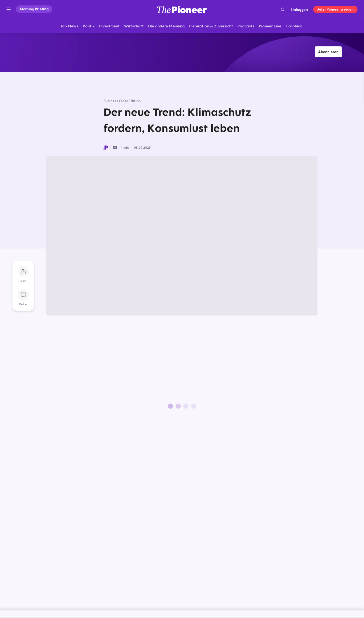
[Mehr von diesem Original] (182, 53)
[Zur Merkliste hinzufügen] (23, 296)
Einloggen (299, 9)
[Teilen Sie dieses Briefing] (23, 272)
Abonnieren (328, 53)
